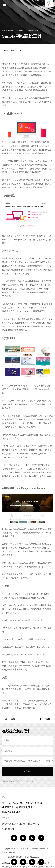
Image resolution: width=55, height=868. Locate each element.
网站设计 (7, 435)
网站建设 (43, 68)
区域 (4, 857)
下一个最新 (45, 719)
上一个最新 (10, 719)
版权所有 (11, 857)
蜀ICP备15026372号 (33, 857)
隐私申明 (20, 857)
